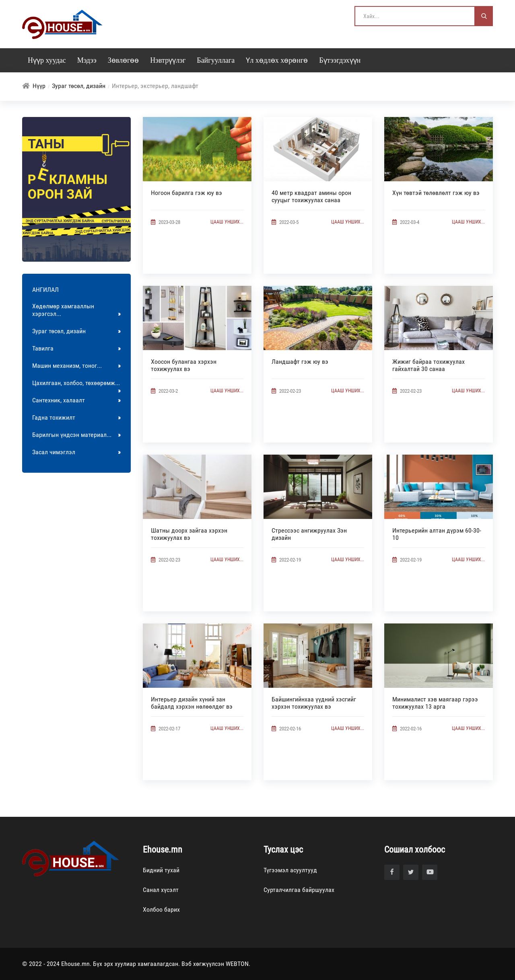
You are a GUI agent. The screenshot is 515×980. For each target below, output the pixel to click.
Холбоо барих (161, 909)
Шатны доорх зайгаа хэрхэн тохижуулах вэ (189, 534)
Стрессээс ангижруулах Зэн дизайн (309, 534)
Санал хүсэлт (161, 890)
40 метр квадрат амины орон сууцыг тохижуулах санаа (311, 196)
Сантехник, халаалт (76, 400)
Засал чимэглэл (76, 452)
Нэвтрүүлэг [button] (168, 60)
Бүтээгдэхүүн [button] (340, 60)
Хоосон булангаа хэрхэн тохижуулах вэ (184, 365)
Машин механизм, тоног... (76, 366)
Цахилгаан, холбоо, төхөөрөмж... (76, 385)
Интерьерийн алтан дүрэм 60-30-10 (437, 534)
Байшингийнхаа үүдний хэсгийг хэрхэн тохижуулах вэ (314, 703)
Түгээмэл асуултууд (290, 870)
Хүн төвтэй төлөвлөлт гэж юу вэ (436, 193)
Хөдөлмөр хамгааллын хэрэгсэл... (76, 310)
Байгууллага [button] (216, 60)
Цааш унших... (227, 222)
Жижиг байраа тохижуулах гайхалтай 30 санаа (428, 365)
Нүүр (39, 86)
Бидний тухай (161, 870)
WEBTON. (238, 964)
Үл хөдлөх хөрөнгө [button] (277, 60)
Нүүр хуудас (47, 60)
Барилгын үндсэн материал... (76, 435)
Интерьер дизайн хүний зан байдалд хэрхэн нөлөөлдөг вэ (192, 703)
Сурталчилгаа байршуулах (299, 890)
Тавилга (76, 348)
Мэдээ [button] (87, 60)
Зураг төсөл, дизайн (79, 86)
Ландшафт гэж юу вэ (300, 362)
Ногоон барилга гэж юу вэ (186, 193)
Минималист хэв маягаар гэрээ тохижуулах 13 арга (435, 703)
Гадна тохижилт (76, 417)
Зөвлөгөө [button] (124, 60)
